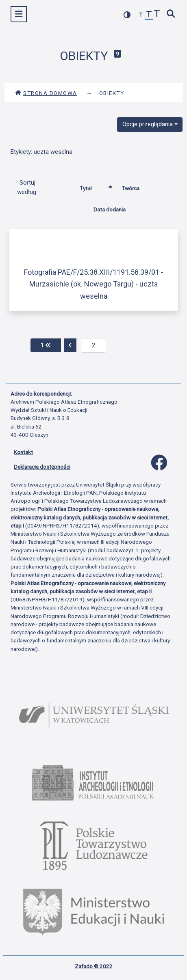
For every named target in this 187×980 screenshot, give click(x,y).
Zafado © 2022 (94, 966)
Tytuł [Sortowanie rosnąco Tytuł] (92, 187)
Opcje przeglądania (148, 124)
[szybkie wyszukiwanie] (171, 14)
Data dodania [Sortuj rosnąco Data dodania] (116, 208)
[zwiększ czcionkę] (157, 14)
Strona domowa (46, 93)
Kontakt (23, 452)
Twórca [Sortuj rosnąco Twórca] (137, 187)
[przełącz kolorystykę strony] (127, 15)
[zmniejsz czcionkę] (141, 15)
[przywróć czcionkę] (149, 15)
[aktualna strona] (94, 345)
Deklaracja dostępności (42, 467)
